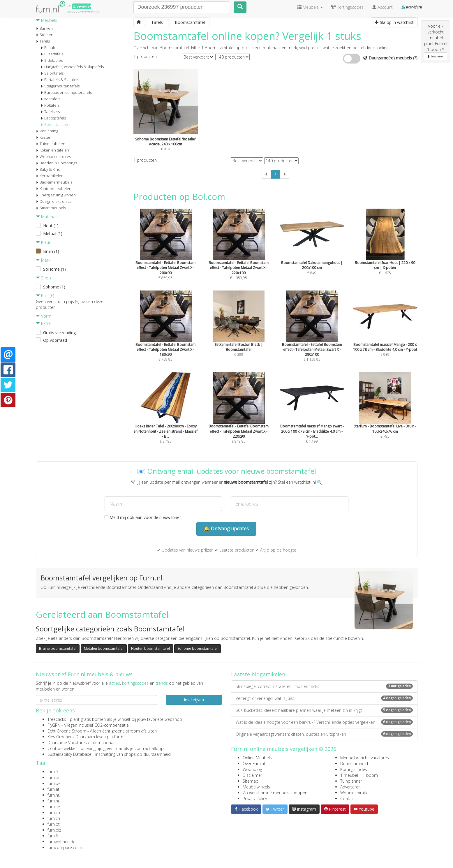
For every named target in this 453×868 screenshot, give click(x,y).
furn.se (54, 807)
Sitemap (251, 781)
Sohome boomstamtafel (198, 648)
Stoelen (45, 35)
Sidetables (52, 60)
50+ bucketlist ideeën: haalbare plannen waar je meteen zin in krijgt (324, 710)
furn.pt (54, 824)
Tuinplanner (351, 781)
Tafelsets (50, 112)
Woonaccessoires (53, 156)
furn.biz (54, 830)
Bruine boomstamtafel (58, 648)
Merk (43, 260)
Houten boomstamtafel (150, 648)
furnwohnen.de (61, 842)
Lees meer (436, 56)
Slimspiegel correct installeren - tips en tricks (324, 686)
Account (383, 7)
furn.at (53, 789)
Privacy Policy (255, 799)
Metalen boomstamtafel (104, 648)
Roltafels (50, 105)
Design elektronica (54, 201)
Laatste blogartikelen (258, 674)
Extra (43, 323)
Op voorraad (55, 340)
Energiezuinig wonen (56, 195)
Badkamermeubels (54, 182)
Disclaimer (252, 775)
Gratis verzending (59, 333)
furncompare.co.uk (65, 847)
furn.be (54, 778)
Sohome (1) (54, 287)
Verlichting (47, 131)
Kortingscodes (354, 769)
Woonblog (252, 769)
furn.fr (53, 772)
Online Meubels (257, 758)
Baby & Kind (48, 169)
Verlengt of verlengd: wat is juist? (324, 698)
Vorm (44, 316)
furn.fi (53, 836)
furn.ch (54, 812)
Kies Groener (60, 737)
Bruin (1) (51, 251)
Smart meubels (51, 208)
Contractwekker (62, 748)
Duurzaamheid (354, 764)
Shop (43, 278)
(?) (415, 58)
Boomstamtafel (55, 124)
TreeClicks (57, 719)
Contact (348, 799)
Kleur (43, 242)
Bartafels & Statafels (60, 80)
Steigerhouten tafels (60, 86)
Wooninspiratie (354, 793)
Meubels (46, 20)
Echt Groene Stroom (67, 731)
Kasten (44, 137)
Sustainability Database (69, 754)
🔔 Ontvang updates (226, 529)
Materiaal (47, 217)
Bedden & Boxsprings (56, 163)
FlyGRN (54, 725)
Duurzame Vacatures (67, 743)
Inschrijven (194, 700)
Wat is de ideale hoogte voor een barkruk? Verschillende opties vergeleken (324, 722)
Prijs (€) (45, 296)
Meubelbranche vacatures (365, 758)
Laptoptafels (53, 118)
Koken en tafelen (52, 150)
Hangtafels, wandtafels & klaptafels (72, 67)
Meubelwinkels (256, 787)
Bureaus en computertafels (66, 92)
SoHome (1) (54, 269)
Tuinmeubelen (51, 144)
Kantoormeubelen (54, 189)
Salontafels (52, 73)
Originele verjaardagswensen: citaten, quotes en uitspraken (324, 734)
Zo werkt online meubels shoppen (275, 793)
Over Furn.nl (254, 764)
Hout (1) (51, 226)
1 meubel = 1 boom (359, 775)
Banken (44, 28)
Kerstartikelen (50, 176)
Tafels (43, 41)
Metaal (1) (53, 234)
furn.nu (54, 795)
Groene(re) (82, 6)
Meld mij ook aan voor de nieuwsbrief (143, 517)
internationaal (104, 743)
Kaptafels (50, 99)
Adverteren (350, 787)
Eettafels (50, 47)
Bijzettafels (52, 54)
